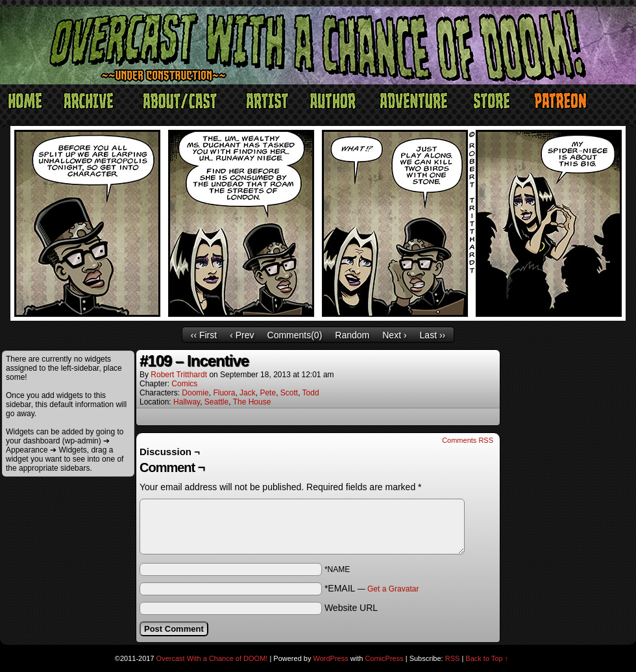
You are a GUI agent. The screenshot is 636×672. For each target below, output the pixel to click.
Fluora (224, 393)
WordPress (331, 658)
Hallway (187, 402)
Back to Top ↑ (487, 658)
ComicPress (384, 658)
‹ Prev (242, 335)
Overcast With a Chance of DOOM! (212, 658)
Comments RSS (468, 440)
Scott (289, 393)
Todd (311, 393)
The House (252, 402)
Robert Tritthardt (179, 375)
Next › (394, 335)
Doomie (195, 393)
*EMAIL (372, 588)
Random (352, 335)
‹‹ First (204, 335)
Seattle (216, 402)
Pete (268, 393)
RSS (453, 658)
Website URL (351, 608)
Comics (184, 384)
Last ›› (433, 335)
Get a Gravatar (393, 589)
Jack (248, 393)
